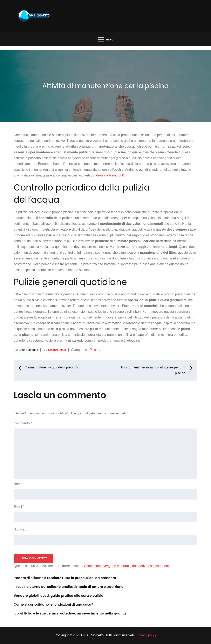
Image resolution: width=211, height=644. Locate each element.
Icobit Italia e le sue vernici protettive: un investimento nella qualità (70, 613)
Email (19, 507)
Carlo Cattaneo (28, 350)
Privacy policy (147, 635)
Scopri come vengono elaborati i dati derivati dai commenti (127, 566)
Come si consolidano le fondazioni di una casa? (53, 604)
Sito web (20, 529)
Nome (19, 484)
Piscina (95, 350)
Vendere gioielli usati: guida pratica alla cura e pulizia (59, 596)
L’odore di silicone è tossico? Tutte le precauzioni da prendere (65, 578)
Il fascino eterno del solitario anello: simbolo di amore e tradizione (69, 587)
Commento (23, 423)
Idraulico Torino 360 (110, 175)
